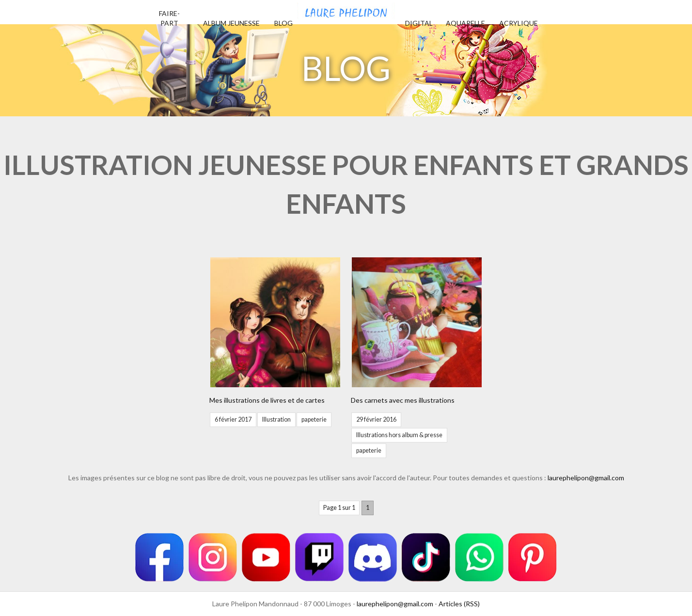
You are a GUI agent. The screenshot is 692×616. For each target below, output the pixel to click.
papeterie (314, 419)
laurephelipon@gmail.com (586, 478)
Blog (283, 23)
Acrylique (519, 23)
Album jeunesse (231, 23)
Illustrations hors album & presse (399, 435)
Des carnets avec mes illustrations (403, 400)
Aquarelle (465, 23)
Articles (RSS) (459, 604)
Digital (419, 23)
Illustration (276, 419)
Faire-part (169, 18)
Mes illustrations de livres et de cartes (267, 400)
